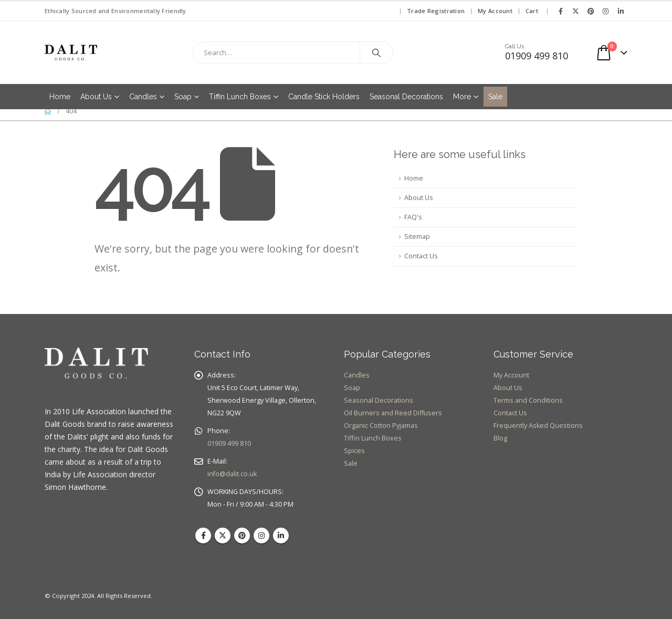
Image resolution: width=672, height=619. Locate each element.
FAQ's (413, 217)
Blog (500, 438)
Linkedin (281, 536)
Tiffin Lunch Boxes (240, 97)
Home (60, 97)
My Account (495, 11)
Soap (183, 97)
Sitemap (417, 237)
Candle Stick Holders (324, 97)
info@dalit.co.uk (232, 474)
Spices (354, 451)
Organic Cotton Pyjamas (381, 426)
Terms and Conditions (528, 400)
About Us (96, 97)
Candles (143, 97)
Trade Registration (436, 11)
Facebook (203, 536)
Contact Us (421, 256)
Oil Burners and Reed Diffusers (393, 413)
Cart (532, 11)
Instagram (261, 536)
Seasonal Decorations (406, 97)
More (462, 97)
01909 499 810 (229, 443)
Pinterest (242, 536)
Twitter (223, 536)
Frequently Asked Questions (538, 426)
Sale (495, 97)
